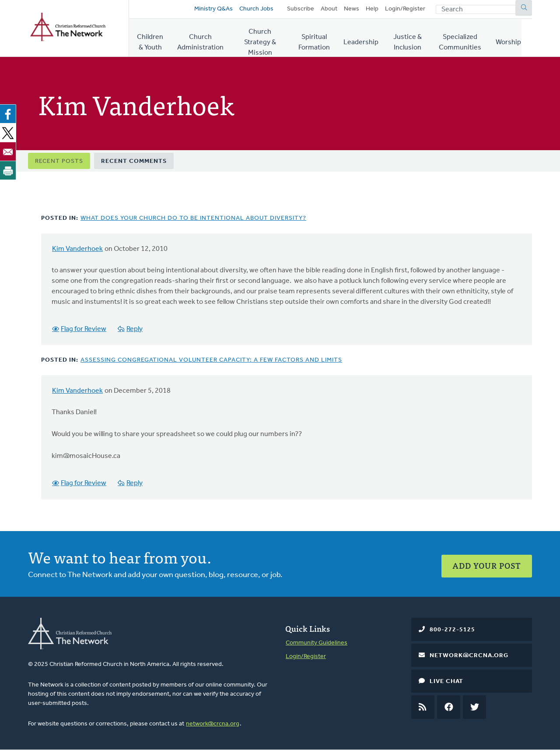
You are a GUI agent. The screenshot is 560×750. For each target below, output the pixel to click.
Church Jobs (255, 10)
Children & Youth (151, 39)
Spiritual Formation (320, 39)
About (329, 10)
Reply (135, 330)
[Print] (10, 172)
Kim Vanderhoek (77, 250)
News (352, 10)
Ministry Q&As (212, 10)
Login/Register (405, 10)
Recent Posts (59, 163)
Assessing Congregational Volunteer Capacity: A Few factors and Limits (211, 361)
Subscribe (301, 10)
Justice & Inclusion (415, 39)
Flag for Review (84, 330)
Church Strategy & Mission (263, 39)
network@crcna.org (213, 724)
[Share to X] (10, 134)
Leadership (367, 39)
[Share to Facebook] (10, 115)
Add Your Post (487, 564)
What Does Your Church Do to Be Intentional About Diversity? (193, 220)
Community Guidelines (317, 643)
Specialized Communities (470, 39)
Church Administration (202, 39)
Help (372, 10)
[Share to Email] (10, 153)
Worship (519, 39)
